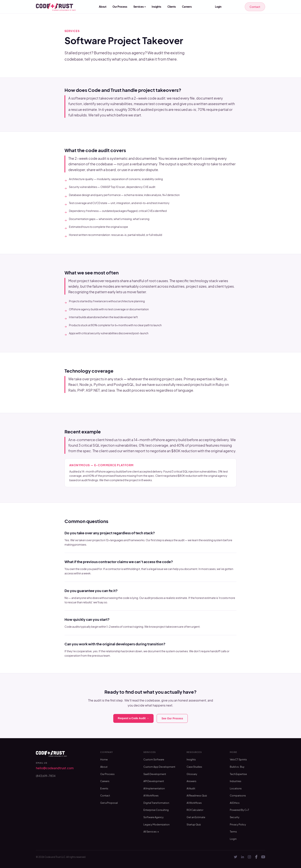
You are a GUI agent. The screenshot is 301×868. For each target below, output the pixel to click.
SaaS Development (155, 774)
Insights (156, 7)
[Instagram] (249, 857)
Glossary (192, 774)
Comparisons (238, 796)
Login (218, 7)
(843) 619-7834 (46, 776)
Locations (236, 788)
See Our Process (172, 718)
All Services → (151, 832)
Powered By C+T (239, 810)
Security (235, 817)
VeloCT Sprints (238, 759)
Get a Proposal (109, 803)
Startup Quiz (194, 824)
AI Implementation (154, 788)
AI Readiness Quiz (197, 796)
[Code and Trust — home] (56, 7)
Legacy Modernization (156, 824)
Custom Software (154, 759)
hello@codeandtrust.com (55, 768)
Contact (255, 7)
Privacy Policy (238, 824)
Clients (172, 7)
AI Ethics (235, 803)
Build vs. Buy (237, 767)
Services (139, 7)
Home (104, 759)
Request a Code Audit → (134, 718)
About (103, 7)
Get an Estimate (196, 817)
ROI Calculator (195, 810)
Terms (233, 832)
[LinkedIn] (242, 857)
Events (104, 788)
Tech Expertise (238, 774)
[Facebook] (256, 857)
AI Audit (191, 788)
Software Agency (153, 817)
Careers (187, 7)
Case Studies (194, 767)
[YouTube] (263, 857)
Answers (191, 781)
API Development (154, 781)
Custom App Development (159, 767)
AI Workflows (151, 796)
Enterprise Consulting (156, 810)
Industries (236, 781)
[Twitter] (236, 857)
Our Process (120, 7)
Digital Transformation (156, 803)
